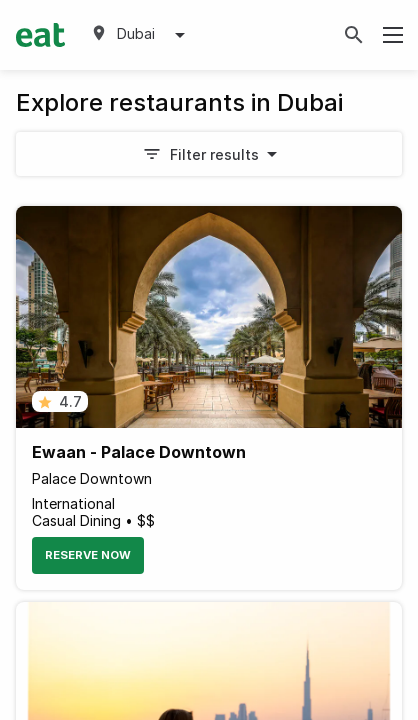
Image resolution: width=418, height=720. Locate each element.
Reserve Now (88, 555)
